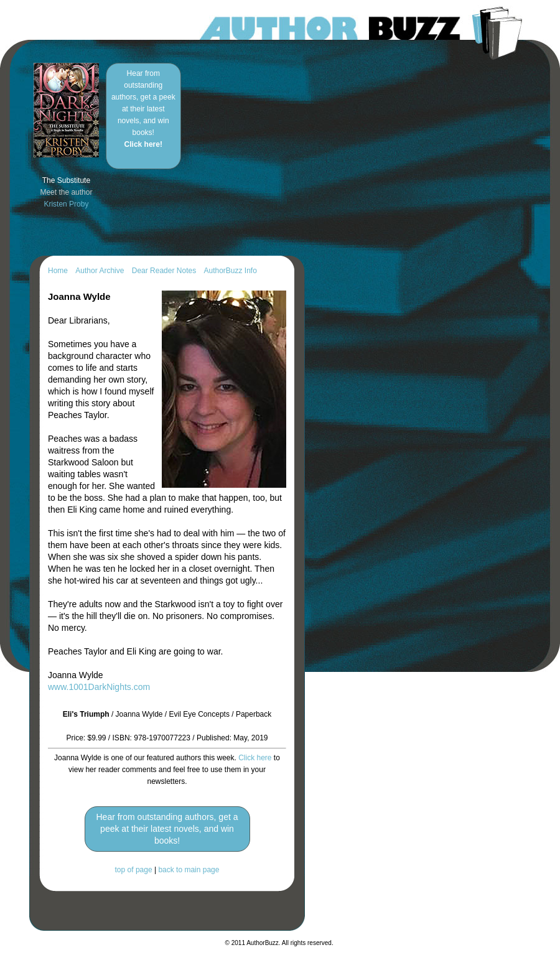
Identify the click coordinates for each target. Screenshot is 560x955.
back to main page (189, 870)
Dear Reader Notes (164, 271)
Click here (255, 758)
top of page (134, 870)
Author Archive (100, 271)
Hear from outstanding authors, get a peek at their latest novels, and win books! (143, 109)
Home (58, 271)
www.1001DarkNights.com (99, 687)
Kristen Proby (66, 204)
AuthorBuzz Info (230, 271)
